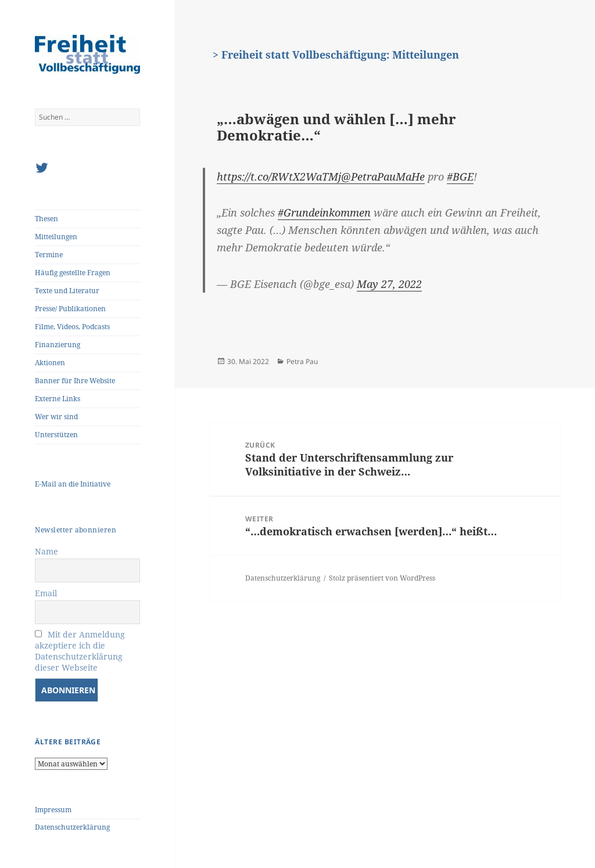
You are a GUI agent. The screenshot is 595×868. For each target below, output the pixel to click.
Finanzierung (58, 345)
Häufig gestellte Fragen (73, 273)
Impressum (53, 810)
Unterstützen (56, 435)
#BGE (460, 177)
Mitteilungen (56, 237)
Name (46, 551)
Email (46, 593)
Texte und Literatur (67, 291)
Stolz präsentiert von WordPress (382, 578)
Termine (49, 255)
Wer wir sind (56, 417)
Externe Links (58, 399)
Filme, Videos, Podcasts (72, 327)
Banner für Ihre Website (75, 381)
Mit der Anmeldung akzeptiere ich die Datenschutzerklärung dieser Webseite (80, 651)
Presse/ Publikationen (70, 309)
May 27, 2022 (389, 284)
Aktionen (50, 363)
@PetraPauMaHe (383, 177)
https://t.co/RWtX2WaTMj (279, 177)
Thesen (46, 219)
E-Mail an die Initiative (73, 484)
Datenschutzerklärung (72, 827)
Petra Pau (302, 361)
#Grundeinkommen (324, 213)
